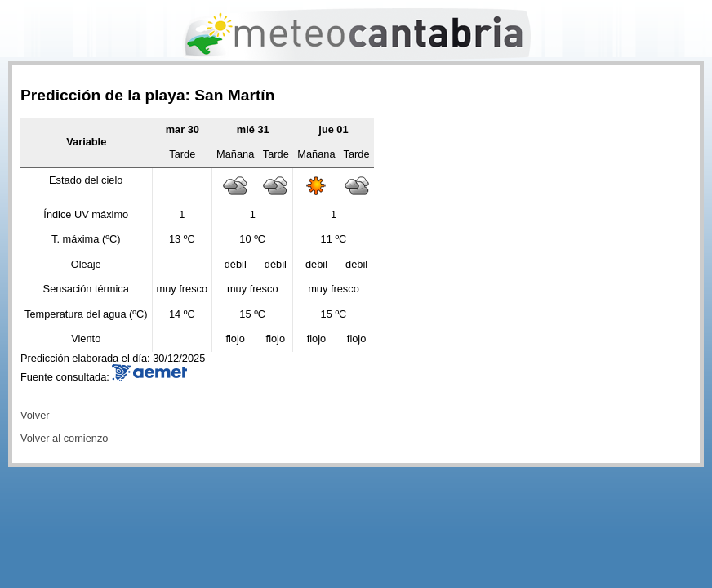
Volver (35, 415)
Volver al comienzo (64, 438)
